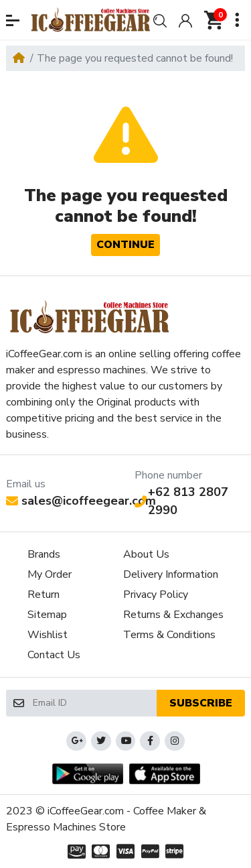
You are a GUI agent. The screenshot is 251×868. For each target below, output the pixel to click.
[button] (13, 20)
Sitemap (47, 615)
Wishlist (48, 635)
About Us (146, 554)
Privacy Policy (156, 595)
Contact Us (54, 655)
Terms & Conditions (169, 635)
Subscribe (201, 703)
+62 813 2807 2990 (181, 501)
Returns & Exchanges (173, 615)
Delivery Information (171, 574)
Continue (125, 245)
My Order (50, 574)
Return (44, 595)
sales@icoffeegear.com (81, 501)
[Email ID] (94, 703)
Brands (44, 554)
